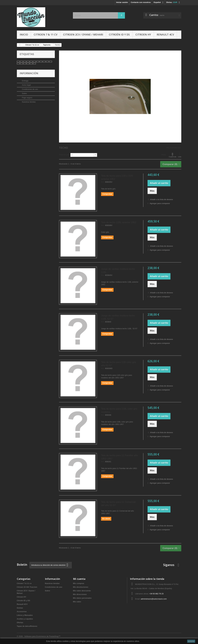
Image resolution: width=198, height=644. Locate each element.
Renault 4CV (165, 34)
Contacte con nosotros (141, 2)
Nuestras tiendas (28, 102)
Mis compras (79, 583)
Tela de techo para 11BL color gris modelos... (119, 410)
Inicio (24, 34)
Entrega (25, 81)
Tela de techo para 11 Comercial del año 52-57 (118, 504)
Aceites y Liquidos (25, 619)
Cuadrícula (172, 155)
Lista (180, 155)
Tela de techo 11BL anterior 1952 (119, 222)
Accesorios (22, 612)
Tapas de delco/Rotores (27, 626)
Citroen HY (143, 34)
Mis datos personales (82, 598)
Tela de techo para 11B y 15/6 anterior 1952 (117, 177)
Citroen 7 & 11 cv (46, 34)
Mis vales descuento (82, 591)
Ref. (103, 182)
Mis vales (77, 602)
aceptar (191, 641)
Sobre (24, 93)
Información (29, 73)
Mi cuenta (79, 579)
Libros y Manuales (25, 615)
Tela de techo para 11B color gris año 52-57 (119, 364)
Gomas (20, 608)
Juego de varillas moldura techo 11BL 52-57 (118, 317)
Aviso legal (26, 85)
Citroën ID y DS (119, 34)
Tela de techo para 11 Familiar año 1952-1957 (119, 457)
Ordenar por (64, 155)
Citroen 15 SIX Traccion (27, 587)
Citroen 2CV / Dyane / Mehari (83, 34)
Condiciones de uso (30, 89)
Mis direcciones (80, 594)
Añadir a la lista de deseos (161, 199)
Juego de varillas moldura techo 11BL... (118, 271)
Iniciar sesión (122, 2)
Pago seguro (27, 98)
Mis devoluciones (81, 587)
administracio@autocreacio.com (154, 599)
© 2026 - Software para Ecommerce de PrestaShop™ (39, 636)
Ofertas (20, 623)
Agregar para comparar (160, 203)
